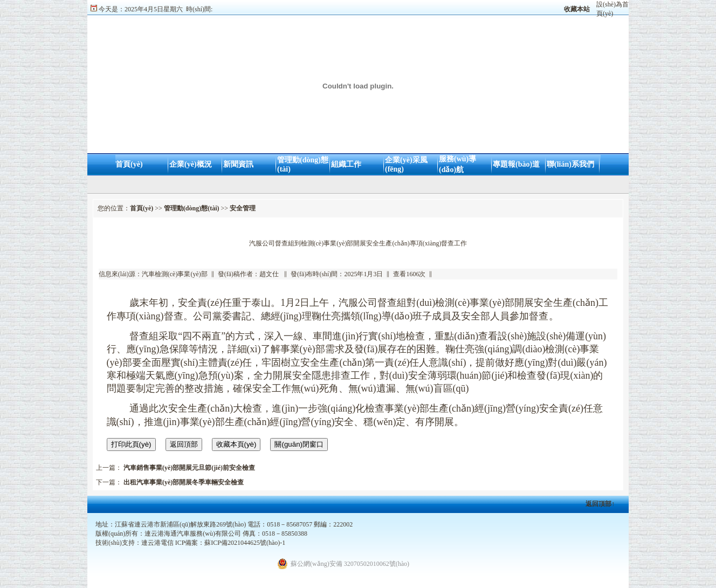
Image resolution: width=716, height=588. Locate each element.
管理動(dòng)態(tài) (192, 208)
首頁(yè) (129, 164)
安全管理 (243, 208)
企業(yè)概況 (191, 164)
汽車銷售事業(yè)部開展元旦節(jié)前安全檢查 (189, 468)
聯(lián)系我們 (570, 164)
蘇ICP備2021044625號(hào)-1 (245, 543)
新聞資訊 (238, 164)
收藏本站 (577, 9)
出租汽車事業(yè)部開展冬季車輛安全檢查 (184, 482)
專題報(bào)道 (516, 164)
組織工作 (346, 164)
